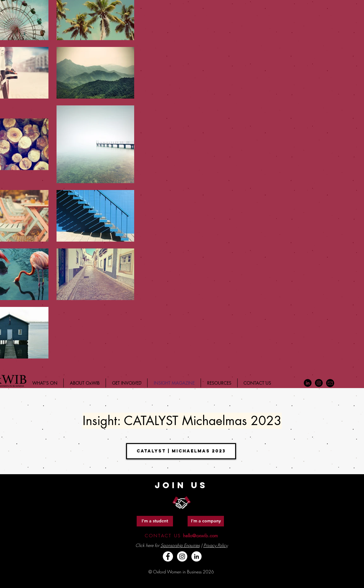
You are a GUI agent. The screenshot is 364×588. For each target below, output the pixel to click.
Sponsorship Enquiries (180, 545)
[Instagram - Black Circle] (319, 383)
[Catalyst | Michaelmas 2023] (181, 451)
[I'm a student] (155, 521)
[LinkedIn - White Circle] (196, 556)
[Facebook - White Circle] (168, 556)
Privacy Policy (216, 545)
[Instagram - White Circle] (182, 556)
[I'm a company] (206, 521)
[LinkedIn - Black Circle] (308, 383)
